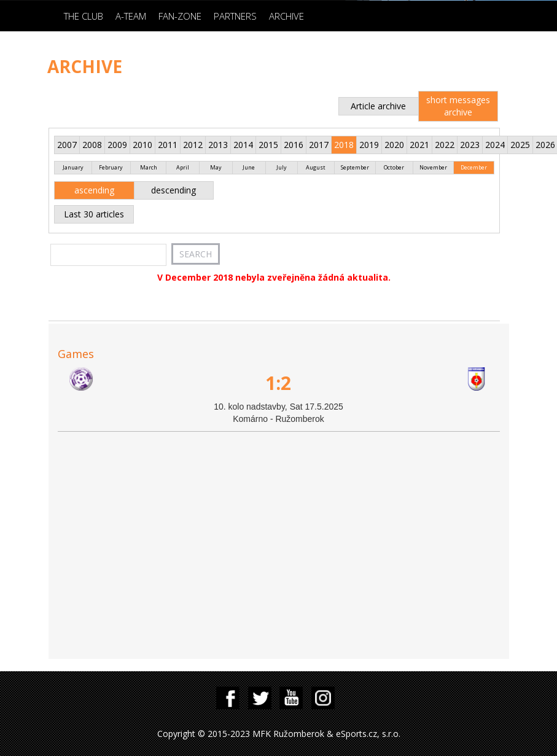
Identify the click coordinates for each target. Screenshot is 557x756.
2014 (243, 145)
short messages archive (458, 106)
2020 (394, 145)
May (216, 167)
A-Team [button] (131, 16)
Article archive (378, 106)
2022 (445, 145)
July (282, 167)
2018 (344, 145)
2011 (168, 145)
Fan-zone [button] (180, 16)
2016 (294, 145)
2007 (67, 145)
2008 (92, 145)
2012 (193, 145)
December (474, 167)
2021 (419, 145)
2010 (142, 145)
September (355, 167)
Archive (286, 16)
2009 (117, 145)
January (73, 167)
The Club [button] (84, 16)
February (111, 167)
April (183, 167)
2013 (218, 145)
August (316, 167)
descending (173, 190)
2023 (470, 145)
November (433, 167)
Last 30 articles (94, 214)
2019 (369, 145)
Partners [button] (235, 16)
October (394, 167)
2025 (520, 145)
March (149, 167)
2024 (495, 145)
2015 (268, 145)
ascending (94, 190)
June (249, 167)
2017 (319, 145)
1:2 (278, 383)
